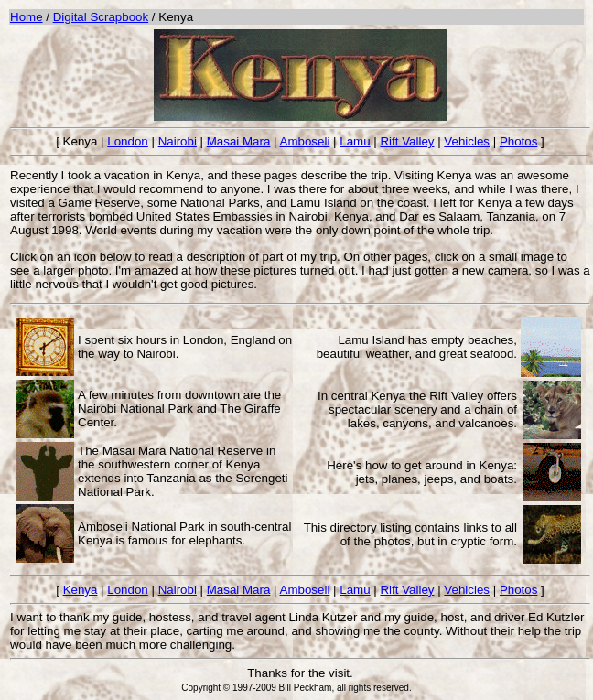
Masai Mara (239, 141)
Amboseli (305, 141)
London (127, 141)
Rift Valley (407, 141)
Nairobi (178, 141)
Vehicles (467, 141)
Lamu (355, 141)
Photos (519, 141)
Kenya (81, 590)
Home (27, 17)
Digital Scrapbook (101, 17)
